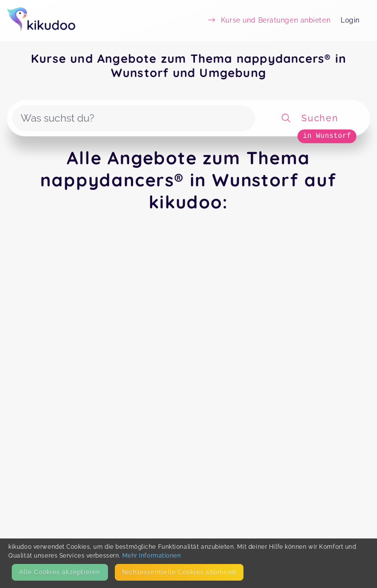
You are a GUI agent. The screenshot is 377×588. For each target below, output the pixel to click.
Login (350, 20)
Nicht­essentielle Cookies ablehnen (179, 572)
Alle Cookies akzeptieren (60, 572)
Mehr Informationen (152, 555)
